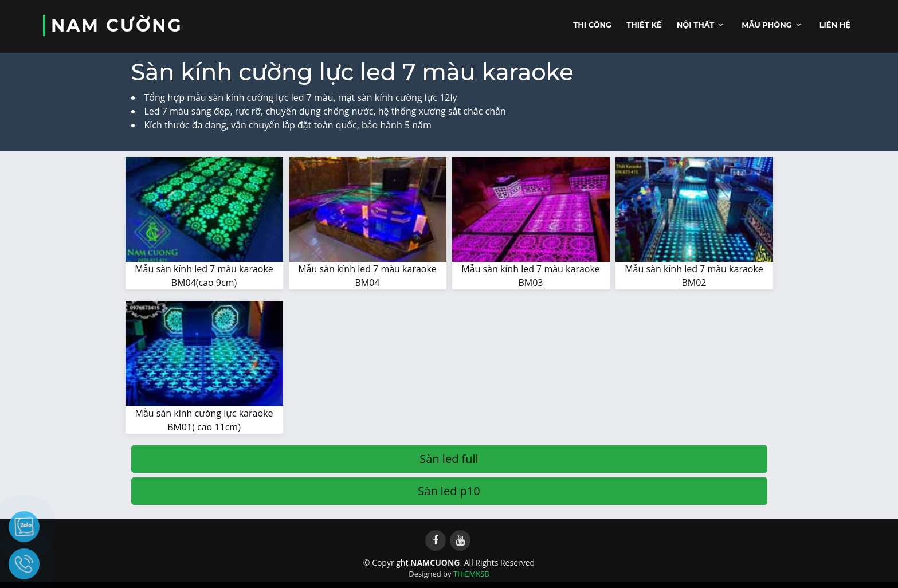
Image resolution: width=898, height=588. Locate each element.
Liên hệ (835, 25)
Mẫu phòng (767, 25)
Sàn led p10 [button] (449, 491)
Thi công (592, 25)
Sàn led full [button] (449, 459)
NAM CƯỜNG (117, 26)
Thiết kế (644, 25)
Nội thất (696, 25)
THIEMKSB (471, 574)
